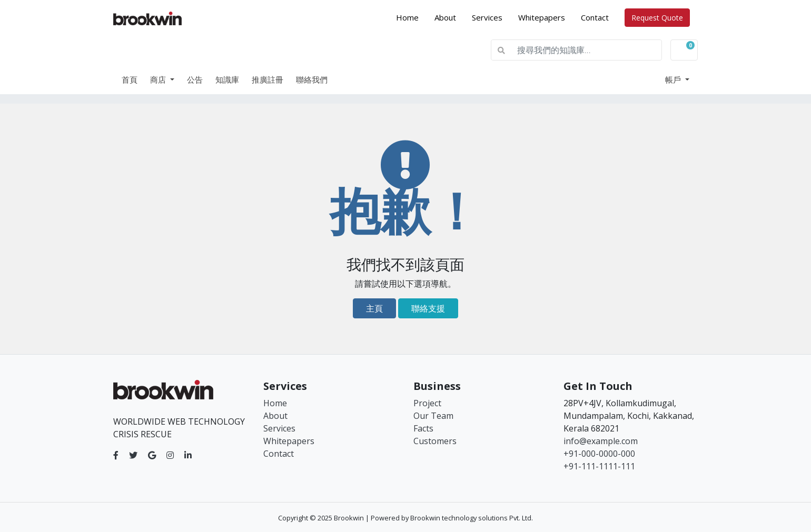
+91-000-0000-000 (599, 454)
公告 (195, 79)
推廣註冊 (268, 79)
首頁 (130, 79)
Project (427, 403)
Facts (423, 428)
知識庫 (227, 79)
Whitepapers (542, 17)
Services (487, 17)
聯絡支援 (428, 308)
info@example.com (601, 441)
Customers (435, 441)
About (445, 17)
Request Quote (657, 18)
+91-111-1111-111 (599, 466)
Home (411, 17)
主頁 (374, 308)
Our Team (433, 416)
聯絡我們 (312, 79)
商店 (159, 79)
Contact (595, 17)
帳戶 (674, 79)
